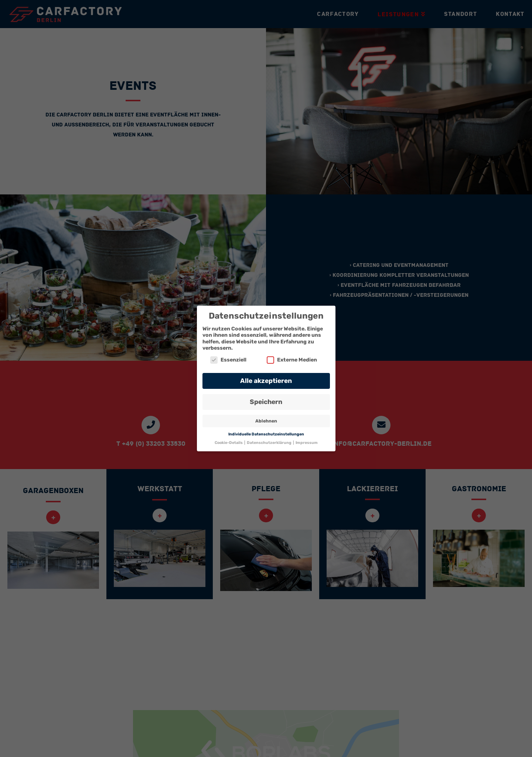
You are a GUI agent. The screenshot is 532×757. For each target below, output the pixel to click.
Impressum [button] (307, 443)
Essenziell (228, 360)
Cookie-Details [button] (229, 443)
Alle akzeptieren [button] (266, 381)
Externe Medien (292, 360)
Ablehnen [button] (266, 421)
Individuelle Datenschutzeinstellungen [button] (266, 434)
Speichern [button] (266, 402)
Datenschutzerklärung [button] (270, 443)
